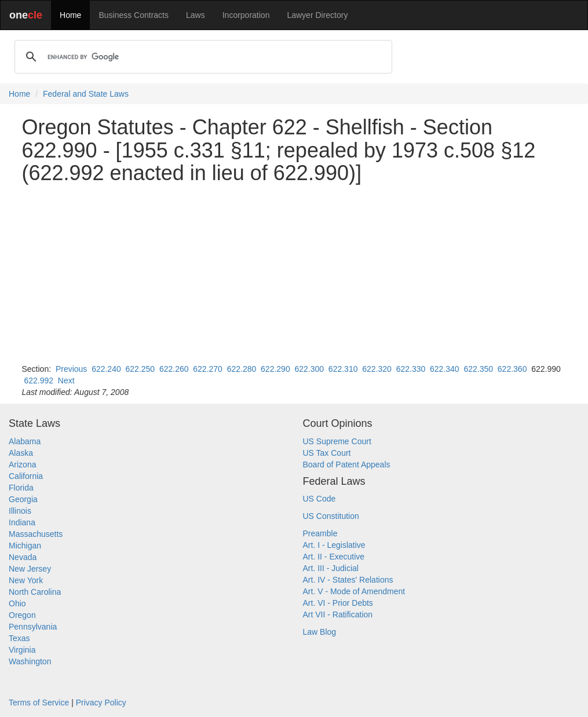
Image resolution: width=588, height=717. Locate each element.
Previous (71, 369)
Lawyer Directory (317, 15)
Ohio (17, 603)
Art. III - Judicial (331, 568)
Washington (30, 661)
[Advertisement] (294, 274)
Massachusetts (36, 534)
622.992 (39, 381)
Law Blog (320, 632)
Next (66, 381)
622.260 (174, 369)
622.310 (343, 369)
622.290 (275, 369)
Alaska (21, 453)
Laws (196, 15)
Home (70, 15)
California (26, 476)
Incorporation (246, 15)
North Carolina (35, 592)
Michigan (25, 546)
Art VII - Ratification (338, 614)
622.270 (208, 369)
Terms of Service (39, 703)
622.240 (106, 369)
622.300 (309, 369)
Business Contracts (134, 15)
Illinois (20, 511)
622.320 (377, 369)
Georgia (23, 499)
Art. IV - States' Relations (348, 580)
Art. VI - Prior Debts (338, 603)
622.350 (478, 369)
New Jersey (30, 569)
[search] (202, 57)
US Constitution (331, 516)
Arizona (22, 464)
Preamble (320, 533)
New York (26, 580)
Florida (21, 488)
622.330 (411, 369)
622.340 (445, 369)
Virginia (22, 650)
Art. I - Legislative (334, 545)
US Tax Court (327, 453)
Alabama (25, 441)
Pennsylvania (33, 627)
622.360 (512, 369)
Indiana (22, 522)
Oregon (22, 615)
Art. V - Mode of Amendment (354, 591)
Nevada (23, 557)
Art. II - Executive (334, 557)
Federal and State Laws (86, 94)
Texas (19, 638)
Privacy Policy (101, 703)
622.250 (140, 369)
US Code (319, 499)
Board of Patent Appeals (347, 464)
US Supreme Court (337, 441)
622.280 (242, 369)
